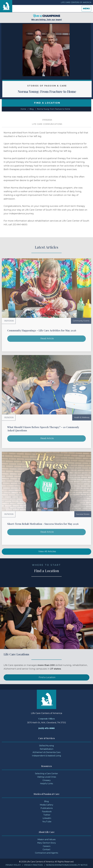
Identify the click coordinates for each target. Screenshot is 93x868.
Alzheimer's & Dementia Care (47, 752)
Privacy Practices (33, 865)
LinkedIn (47, 818)
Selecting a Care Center (46, 774)
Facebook (47, 812)
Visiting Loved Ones (47, 777)
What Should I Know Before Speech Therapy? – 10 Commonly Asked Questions (43, 429)
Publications (47, 808)
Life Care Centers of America (76, 2)
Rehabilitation (47, 749)
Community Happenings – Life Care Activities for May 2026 (42, 330)
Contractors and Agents (46, 853)
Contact (46, 849)
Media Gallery (46, 805)
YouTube (47, 822)
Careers (47, 846)
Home (23, 109)
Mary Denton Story (47, 843)
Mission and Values (46, 839)
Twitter (47, 815)
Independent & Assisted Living (46, 756)
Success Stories (83, 514)
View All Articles (47, 551)
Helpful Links (46, 784)
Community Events (81, 321)
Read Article (47, 339)
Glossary (47, 780)
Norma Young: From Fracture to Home (56, 91)
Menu (87, 9)
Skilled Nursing (46, 746)
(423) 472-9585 (46, 728)
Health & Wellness (82, 417)
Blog (32, 109)
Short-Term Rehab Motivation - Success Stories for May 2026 (43, 524)
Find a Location (47, 686)
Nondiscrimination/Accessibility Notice (67, 865)
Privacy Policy (13, 865)
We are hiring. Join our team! (46, 17)
